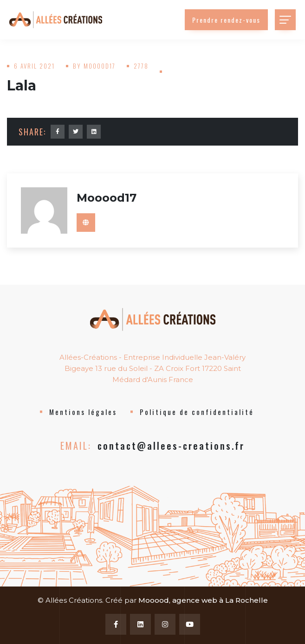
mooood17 (100, 66)
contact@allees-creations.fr (171, 446)
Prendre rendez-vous (226, 20)
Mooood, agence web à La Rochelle (203, 600)
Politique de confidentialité (197, 412)
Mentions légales (83, 412)
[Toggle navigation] (285, 20)
